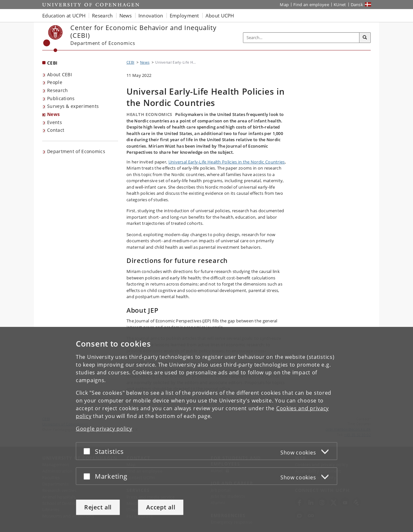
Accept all (161, 507)
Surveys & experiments (73, 106)
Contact (56, 130)
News (53, 114)
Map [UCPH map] (284, 5)
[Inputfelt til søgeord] (301, 38)
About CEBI (60, 74)
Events (55, 122)
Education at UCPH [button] (64, 16)
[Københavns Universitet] (53, 39)
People (55, 82)
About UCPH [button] (220, 16)
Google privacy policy (104, 429)
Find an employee (311, 5)
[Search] (365, 38)
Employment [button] (184, 16)
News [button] (126, 16)
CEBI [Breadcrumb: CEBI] (130, 62)
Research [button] (102, 16)
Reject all (98, 507)
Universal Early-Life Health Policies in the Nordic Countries (227, 162)
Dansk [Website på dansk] (357, 5)
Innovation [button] (151, 16)
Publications (61, 98)
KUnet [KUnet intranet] (340, 5)
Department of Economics (76, 151)
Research (57, 90)
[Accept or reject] (88, 451)
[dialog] (206, 429)
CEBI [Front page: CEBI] (52, 63)
